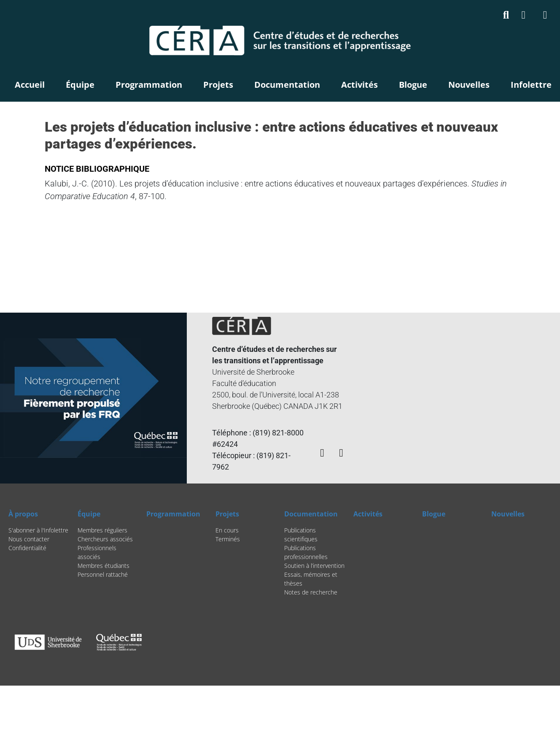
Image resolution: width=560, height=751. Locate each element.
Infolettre (531, 85)
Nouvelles (469, 85)
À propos (23, 514)
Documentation (287, 85)
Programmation (149, 85)
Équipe (80, 85)
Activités (359, 85)
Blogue (413, 85)
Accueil (30, 85)
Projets (218, 85)
